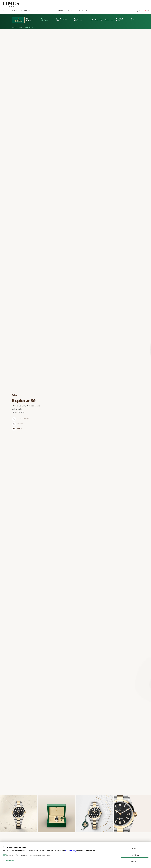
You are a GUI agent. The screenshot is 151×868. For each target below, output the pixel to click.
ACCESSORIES (26, 11)
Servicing (109, 20)
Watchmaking (96, 20)
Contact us (134, 20)
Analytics (24, 855)
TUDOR (14, 11)
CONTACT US (82, 11)
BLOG (71, 11)
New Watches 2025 (61, 20)
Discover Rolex (30, 20)
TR (147, 11)
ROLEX (5, 11)
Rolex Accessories (79, 20)
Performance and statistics (43, 855)
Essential (10, 855)
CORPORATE (60, 11)
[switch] (18, 855)
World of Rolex (119, 20)
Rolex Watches (44, 20)
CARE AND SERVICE (43, 11)
